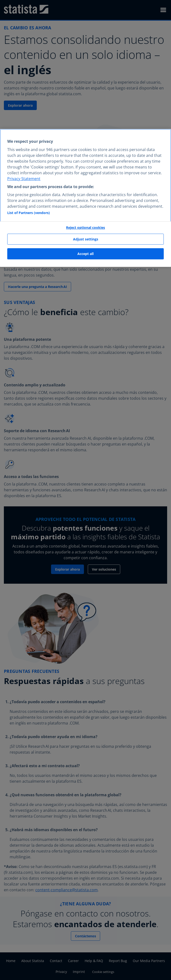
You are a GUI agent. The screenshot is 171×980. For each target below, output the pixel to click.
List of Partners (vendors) (29, 213)
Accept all (85, 254)
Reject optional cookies (85, 227)
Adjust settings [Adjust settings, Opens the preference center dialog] (86, 239)
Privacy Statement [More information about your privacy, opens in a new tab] (24, 179)
